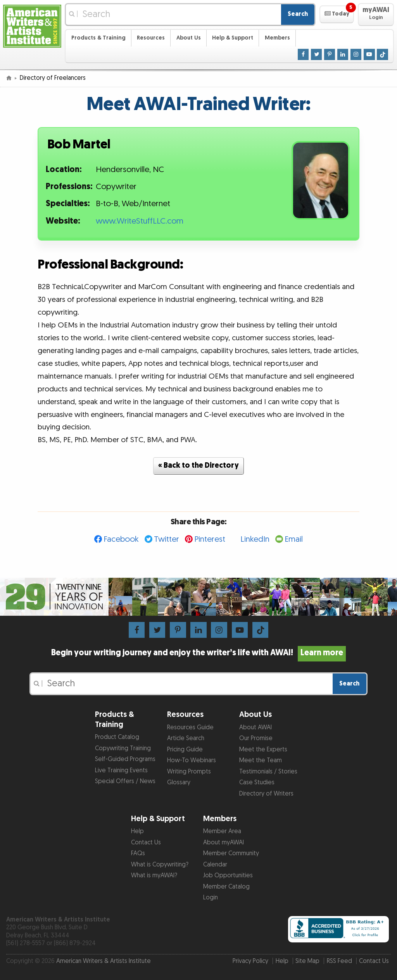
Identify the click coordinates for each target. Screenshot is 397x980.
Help (137, 831)
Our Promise (256, 738)
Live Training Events (121, 771)
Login (211, 898)
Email (294, 539)
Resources (151, 38)
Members (277, 38)
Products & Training (98, 38)
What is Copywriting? (160, 865)
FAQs (138, 853)
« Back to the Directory (198, 466)
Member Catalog (226, 887)
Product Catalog (117, 737)
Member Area (222, 831)
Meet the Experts (263, 750)
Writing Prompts (189, 772)
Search (298, 14)
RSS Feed (339, 961)
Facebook (121, 539)
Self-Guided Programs (125, 759)
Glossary (179, 783)
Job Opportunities (228, 876)
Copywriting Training (123, 748)
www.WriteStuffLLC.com (140, 221)
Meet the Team (261, 760)
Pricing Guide (185, 750)
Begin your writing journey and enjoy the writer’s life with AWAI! (198, 653)
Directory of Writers (266, 794)
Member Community (231, 853)
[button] (337, 14)
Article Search (186, 738)
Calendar (215, 865)
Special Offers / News (125, 781)
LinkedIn (255, 539)
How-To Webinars (192, 760)
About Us (189, 38)
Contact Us (146, 843)
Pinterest (210, 539)
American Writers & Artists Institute (104, 961)
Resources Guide (190, 728)
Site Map (307, 961)
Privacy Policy (250, 961)
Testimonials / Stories (268, 772)
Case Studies (257, 783)
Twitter (167, 539)
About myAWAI (224, 843)
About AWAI (255, 728)
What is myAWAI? (154, 876)
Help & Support (233, 38)
